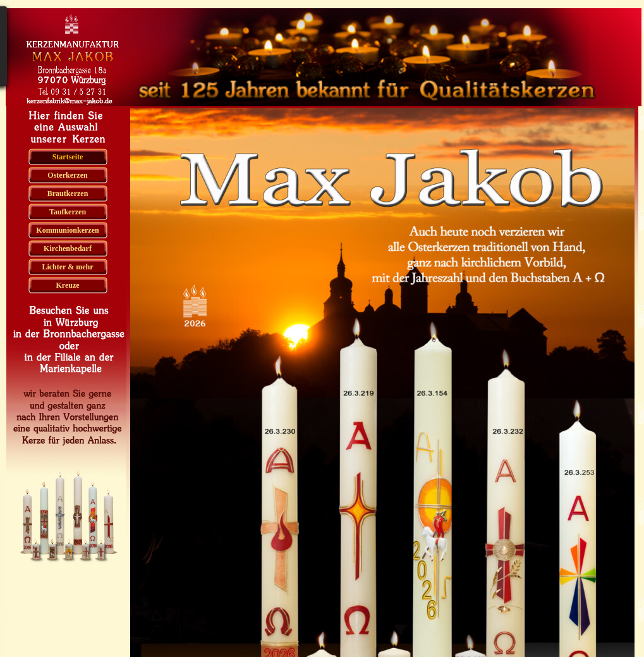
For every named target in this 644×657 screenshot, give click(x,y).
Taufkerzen (68, 212)
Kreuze (67, 285)
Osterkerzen (67, 175)
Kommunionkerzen (67, 230)
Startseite (68, 157)
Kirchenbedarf (68, 249)
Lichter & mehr (67, 267)
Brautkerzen (68, 193)
